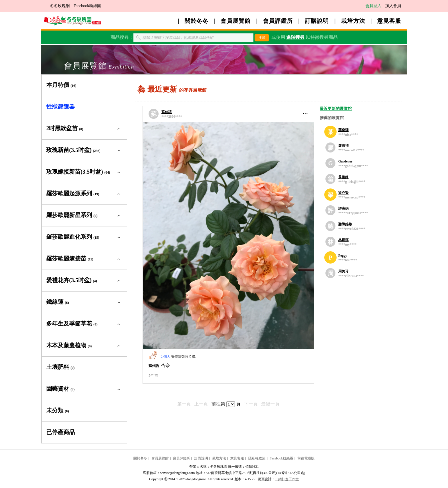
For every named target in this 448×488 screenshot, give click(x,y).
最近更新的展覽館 (336, 109)
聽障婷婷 (345, 224)
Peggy (343, 256)
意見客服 (389, 21)
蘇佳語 (167, 112)
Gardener (345, 161)
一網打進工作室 (287, 479)
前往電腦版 (306, 458)
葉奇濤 (343, 130)
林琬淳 (343, 240)
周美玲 (343, 271)
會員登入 (373, 6)
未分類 (58, 410)
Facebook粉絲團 (87, 6)
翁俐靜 (343, 177)
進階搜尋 (295, 37)
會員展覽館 (236, 21)
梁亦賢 (343, 193)
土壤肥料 (60, 367)
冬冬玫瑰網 (60, 6)
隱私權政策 (257, 458)
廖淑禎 (343, 146)
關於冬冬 (197, 21)
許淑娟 (343, 208)
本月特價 (61, 85)
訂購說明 (317, 21)
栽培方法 (353, 21)
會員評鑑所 (278, 21)
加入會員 (393, 6)
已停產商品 (61, 432)
